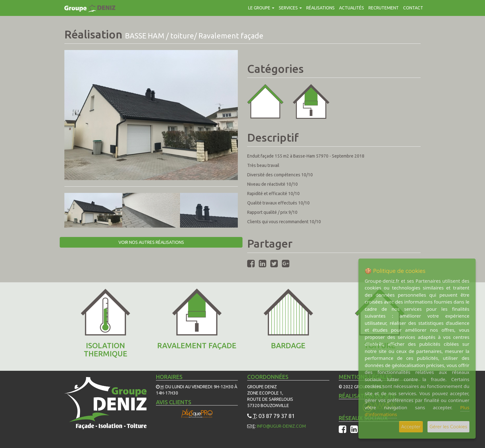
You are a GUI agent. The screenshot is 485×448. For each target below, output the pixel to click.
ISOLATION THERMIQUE (105, 350)
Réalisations (320, 8)
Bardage (288, 346)
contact (413, 8)
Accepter (411, 427)
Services (290, 8)
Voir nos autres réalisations (151, 242)
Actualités (352, 8)
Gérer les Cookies (448, 427)
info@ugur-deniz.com (281, 426)
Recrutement (384, 8)
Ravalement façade (197, 346)
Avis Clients (174, 402)
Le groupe (261, 8)
